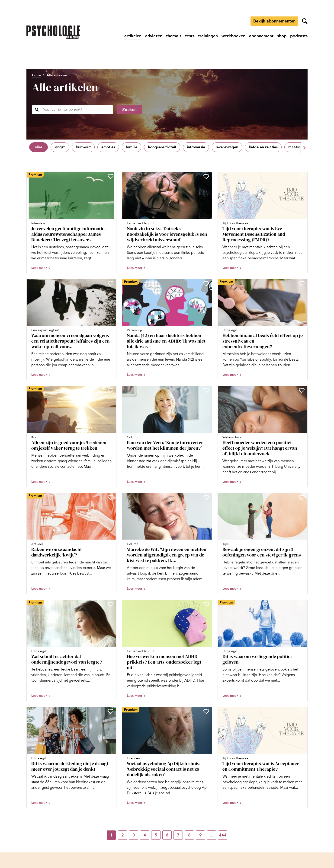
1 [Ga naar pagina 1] (111, 835)
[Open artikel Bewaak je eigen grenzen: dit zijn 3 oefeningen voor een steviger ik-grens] (263, 544)
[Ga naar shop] (282, 36)
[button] (304, 148)
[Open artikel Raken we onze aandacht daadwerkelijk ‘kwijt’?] (71, 544)
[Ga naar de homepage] (53, 32)
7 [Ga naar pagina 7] (178, 835)
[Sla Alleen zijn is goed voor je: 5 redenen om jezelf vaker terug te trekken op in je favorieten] (111, 390)
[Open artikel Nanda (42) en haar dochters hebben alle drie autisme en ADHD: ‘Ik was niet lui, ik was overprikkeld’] (167, 330)
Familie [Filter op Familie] (132, 147)
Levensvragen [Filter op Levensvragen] (227, 147)
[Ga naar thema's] (174, 36)
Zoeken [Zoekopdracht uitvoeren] (129, 110)
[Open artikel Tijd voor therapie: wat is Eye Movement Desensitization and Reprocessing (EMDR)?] (263, 223)
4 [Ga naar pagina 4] (145, 835)
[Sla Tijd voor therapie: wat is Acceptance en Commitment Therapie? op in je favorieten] (302, 711)
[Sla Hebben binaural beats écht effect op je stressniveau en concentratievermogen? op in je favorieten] (302, 283)
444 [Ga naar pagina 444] (223, 835)
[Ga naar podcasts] (299, 36)
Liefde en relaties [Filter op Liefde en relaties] (263, 147)
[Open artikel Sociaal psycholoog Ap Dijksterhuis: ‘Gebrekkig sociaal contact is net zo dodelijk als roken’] (167, 757)
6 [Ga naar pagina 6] (167, 835)
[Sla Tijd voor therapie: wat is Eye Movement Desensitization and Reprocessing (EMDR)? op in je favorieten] (302, 176)
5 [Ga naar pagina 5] (156, 835)
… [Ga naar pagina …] (212, 835)
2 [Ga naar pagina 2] (123, 835)
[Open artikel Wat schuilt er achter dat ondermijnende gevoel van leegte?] (71, 650)
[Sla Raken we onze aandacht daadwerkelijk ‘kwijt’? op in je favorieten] (111, 497)
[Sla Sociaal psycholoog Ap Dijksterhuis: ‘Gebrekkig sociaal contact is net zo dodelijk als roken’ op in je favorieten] (206, 711)
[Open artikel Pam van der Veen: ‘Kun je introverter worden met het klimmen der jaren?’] (167, 436)
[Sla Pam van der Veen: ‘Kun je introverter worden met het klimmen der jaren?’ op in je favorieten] (206, 390)
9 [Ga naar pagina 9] (201, 835)
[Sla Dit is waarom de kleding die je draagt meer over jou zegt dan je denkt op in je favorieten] (111, 711)
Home (37, 75)
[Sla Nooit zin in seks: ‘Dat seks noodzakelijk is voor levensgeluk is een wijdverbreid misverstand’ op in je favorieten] (206, 176)
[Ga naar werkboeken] (233, 36)
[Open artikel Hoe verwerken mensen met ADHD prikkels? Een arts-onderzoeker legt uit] (167, 650)
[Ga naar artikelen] (133, 36)
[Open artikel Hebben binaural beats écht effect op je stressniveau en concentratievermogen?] (263, 330)
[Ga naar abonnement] (261, 36)
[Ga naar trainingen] (208, 36)
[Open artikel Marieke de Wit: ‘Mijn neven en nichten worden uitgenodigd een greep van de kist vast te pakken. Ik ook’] (167, 544)
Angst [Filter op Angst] (60, 147)
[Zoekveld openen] (305, 21)
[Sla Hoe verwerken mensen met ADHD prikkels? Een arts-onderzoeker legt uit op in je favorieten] (206, 604)
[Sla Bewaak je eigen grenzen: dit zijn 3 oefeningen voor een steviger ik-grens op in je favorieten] (302, 497)
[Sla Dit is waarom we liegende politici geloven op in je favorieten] (302, 604)
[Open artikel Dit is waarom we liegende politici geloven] (263, 650)
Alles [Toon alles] (39, 147)
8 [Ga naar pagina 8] (189, 835)
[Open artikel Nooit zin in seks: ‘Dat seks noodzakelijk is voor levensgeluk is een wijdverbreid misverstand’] (167, 223)
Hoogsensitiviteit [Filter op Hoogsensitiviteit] (162, 147)
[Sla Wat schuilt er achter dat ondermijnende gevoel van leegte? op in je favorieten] (111, 604)
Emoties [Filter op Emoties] (108, 147)
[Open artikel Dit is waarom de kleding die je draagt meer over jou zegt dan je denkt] (71, 757)
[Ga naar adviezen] (154, 36)
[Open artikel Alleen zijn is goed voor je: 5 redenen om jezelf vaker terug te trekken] (71, 436)
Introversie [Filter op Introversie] (196, 147)
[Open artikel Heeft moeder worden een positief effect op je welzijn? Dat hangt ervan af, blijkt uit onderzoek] (263, 436)
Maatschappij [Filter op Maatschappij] (300, 147)
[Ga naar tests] (190, 36)
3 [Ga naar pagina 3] (134, 835)
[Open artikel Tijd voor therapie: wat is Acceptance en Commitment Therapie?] (263, 757)
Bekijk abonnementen (274, 21)
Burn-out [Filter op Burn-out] (83, 147)
